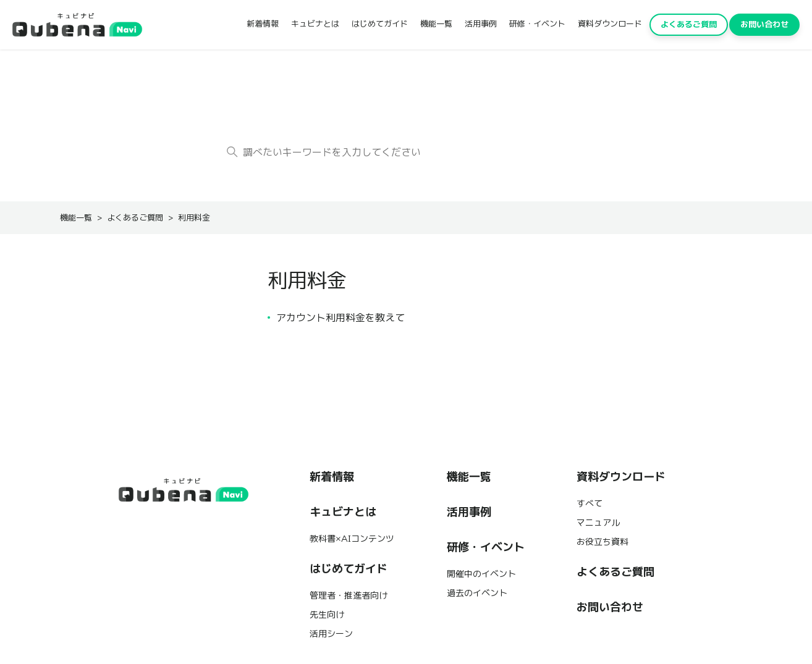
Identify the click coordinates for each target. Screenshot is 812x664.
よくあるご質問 (689, 24)
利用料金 (194, 218)
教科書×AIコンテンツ (352, 539)
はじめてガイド (380, 24)
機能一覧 (436, 24)
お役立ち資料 (603, 542)
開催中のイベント (481, 574)
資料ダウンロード (610, 24)
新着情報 (263, 24)
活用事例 (481, 24)
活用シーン (331, 634)
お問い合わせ (764, 24)
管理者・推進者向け (349, 595)
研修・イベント (537, 24)
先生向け (327, 615)
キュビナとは (315, 24)
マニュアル (598, 523)
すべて (590, 503)
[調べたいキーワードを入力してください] (406, 152)
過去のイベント (477, 593)
